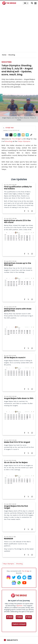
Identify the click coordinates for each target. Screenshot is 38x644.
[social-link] (31, 135)
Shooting (7, 62)
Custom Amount (19, 624)
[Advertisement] (19, 31)
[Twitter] (11, 135)
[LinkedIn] (19, 135)
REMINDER (9, 539)
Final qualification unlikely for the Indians (18, 188)
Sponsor (20, 606)
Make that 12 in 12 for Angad (17, 442)
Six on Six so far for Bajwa (16, 462)
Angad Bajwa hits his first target (16, 507)
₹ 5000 (10, 617)
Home (5, 55)
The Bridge (25, 571)
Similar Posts (12, 640)
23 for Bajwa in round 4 (15, 357)
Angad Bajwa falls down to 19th (19, 398)
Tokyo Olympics (8, 564)
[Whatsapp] (15, 135)
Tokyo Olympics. (24, 141)
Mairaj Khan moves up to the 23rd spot (18, 264)
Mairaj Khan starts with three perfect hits (18, 310)
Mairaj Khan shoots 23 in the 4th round (17, 221)
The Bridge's (17, 139)
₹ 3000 (19, 617)
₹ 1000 (29, 617)
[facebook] (7, 135)
